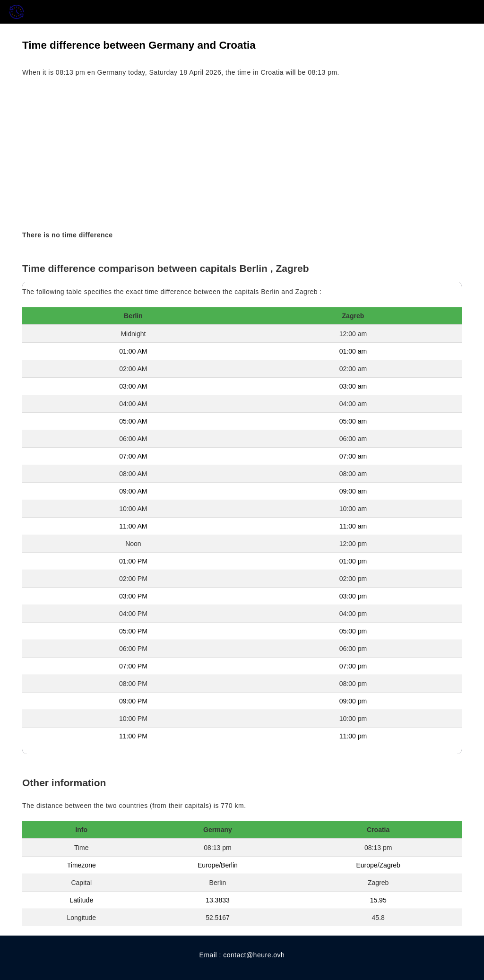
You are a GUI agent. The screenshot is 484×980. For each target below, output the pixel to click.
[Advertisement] (242, 154)
